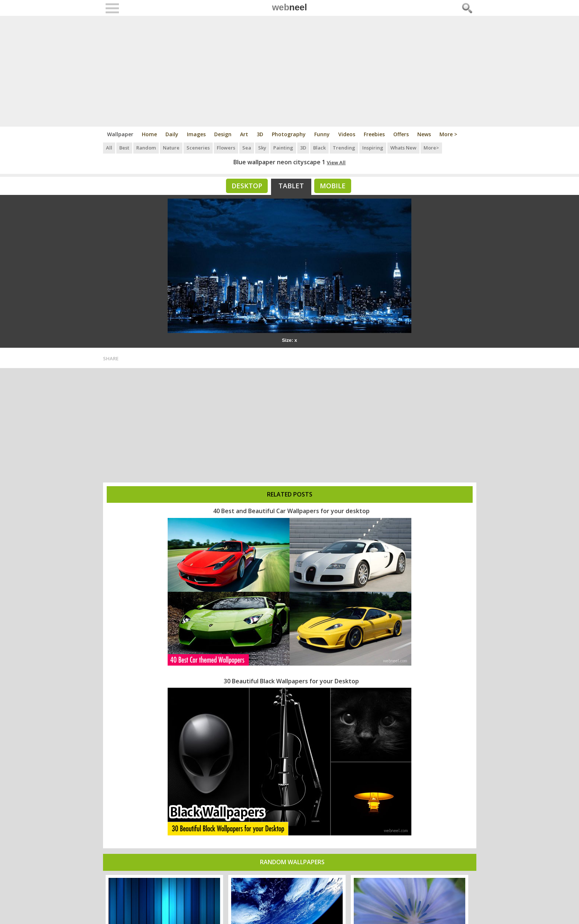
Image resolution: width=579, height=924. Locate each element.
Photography (289, 134)
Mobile (333, 186)
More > (448, 134)
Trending (344, 148)
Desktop (247, 186)
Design (223, 134)
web (290, 7)
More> (431, 148)
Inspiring (373, 148)
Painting (283, 148)
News (424, 134)
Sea (247, 148)
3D (260, 134)
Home (149, 134)
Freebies (374, 134)
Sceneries (198, 148)
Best (124, 148)
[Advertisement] (290, 71)
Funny (322, 134)
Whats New (403, 148)
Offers (401, 134)
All (109, 148)
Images (196, 134)
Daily (172, 134)
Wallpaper (120, 134)
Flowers (226, 148)
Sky (262, 148)
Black (319, 148)
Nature (171, 148)
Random (146, 148)
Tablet (291, 186)
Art (244, 134)
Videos (347, 134)
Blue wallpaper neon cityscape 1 (279, 162)
